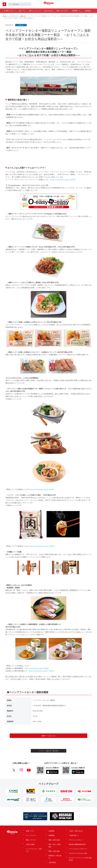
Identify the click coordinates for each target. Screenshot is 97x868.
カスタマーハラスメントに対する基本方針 (79, 851)
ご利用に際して (72, 833)
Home (5, 16)
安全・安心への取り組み (55, 841)
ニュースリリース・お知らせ (18, 16)
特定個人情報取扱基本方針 (76, 840)
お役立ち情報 (30, 840)
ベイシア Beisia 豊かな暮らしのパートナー (49, 4)
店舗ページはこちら (49, 735)
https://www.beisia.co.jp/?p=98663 (37, 668)
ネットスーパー (30, 833)
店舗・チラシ (30, 830)
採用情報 (50, 833)
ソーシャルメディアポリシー (76, 843)
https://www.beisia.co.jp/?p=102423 (42, 546)
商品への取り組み (53, 837)
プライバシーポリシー (74, 837)
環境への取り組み (53, 846)
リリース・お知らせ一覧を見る (49, 751)
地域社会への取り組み (55, 849)
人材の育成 (51, 852)
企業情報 (50, 830)
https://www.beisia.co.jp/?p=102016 (41, 671)
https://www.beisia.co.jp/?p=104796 (63, 179)
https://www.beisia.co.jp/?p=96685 (42, 489)
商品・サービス (30, 837)
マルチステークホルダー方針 (76, 847)
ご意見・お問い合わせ (74, 830)
